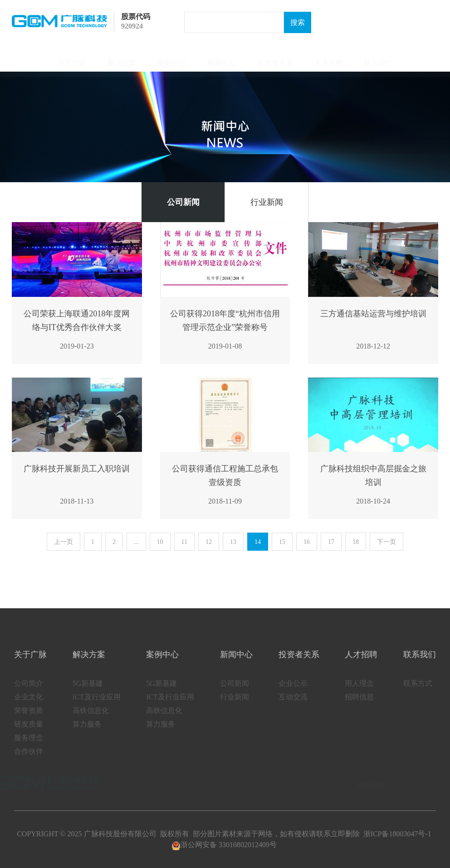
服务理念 (29, 744)
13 (233, 542)
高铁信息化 (91, 717)
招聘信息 (359, 704)
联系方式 (418, 690)
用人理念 (359, 690)
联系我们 (378, 58)
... (136, 542)
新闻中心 (221, 58)
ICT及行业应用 (97, 704)
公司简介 (29, 690)
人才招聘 (328, 58)
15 (282, 542)
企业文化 (29, 704)
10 (160, 542)
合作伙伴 (29, 758)
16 (307, 542)
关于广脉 (72, 58)
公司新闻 (183, 202)
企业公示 (293, 690)
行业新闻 (267, 202)
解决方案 (122, 58)
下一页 (386, 542)
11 (184, 542)
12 (209, 542)
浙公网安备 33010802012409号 (224, 845)
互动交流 (293, 704)
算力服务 (87, 731)
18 (356, 542)
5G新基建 (88, 690)
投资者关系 (275, 58)
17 (331, 542)
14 (258, 542)
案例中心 (171, 58)
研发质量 (29, 731)
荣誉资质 (29, 717)
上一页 (64, 542)
